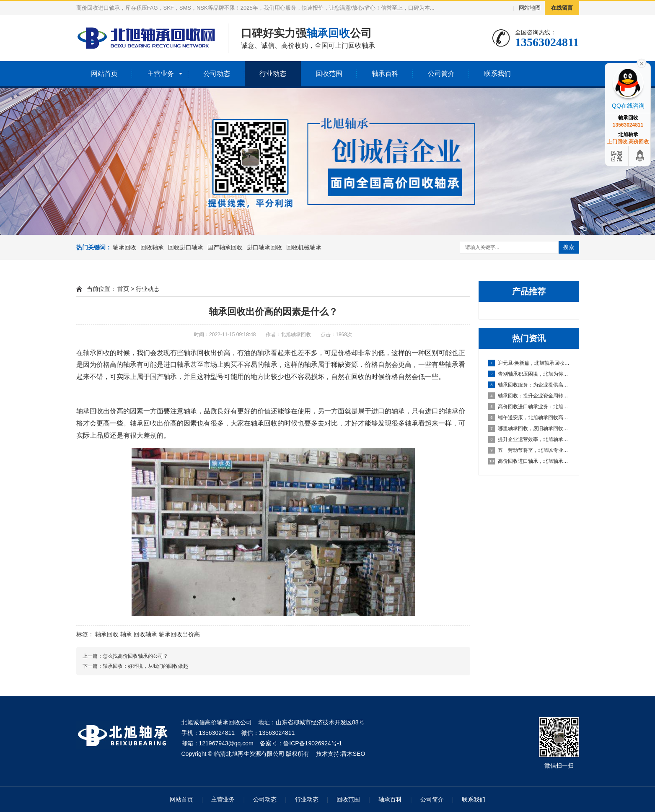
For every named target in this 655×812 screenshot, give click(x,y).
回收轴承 (152, 247)
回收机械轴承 (304, 247)
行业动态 (273, 74)
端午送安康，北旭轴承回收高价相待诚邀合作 (529, 418)
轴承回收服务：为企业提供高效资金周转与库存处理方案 (529, 385)
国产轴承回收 (225, 247)
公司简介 (441, 74)
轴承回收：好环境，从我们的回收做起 (145, 666)
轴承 (126, 634)
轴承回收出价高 (179, 634)
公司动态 (217, 74)
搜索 (569, 247)
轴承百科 (385, 74)
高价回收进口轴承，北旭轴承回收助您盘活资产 (529, 461)
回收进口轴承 (186, 247)
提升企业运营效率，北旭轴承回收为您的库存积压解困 (529, 439)
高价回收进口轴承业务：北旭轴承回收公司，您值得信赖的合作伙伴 (529, 407)
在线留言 (562, 8)
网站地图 (530, 8)
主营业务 (161, 74)
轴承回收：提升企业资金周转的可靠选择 (529, 396)
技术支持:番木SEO (340, 754)
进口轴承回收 (264, 247)
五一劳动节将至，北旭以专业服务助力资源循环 (529, 450)
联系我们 (497, 74)
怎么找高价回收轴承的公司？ (135, 656)
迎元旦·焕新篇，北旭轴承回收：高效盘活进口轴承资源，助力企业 (529, 363)
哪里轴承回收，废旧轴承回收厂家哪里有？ (529, 428)
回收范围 (329, 74)
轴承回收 (124, 247)
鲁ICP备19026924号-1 (313, 743)
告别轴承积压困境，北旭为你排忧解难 (529, 374)
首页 (123, 289)
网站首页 (104, 74)
